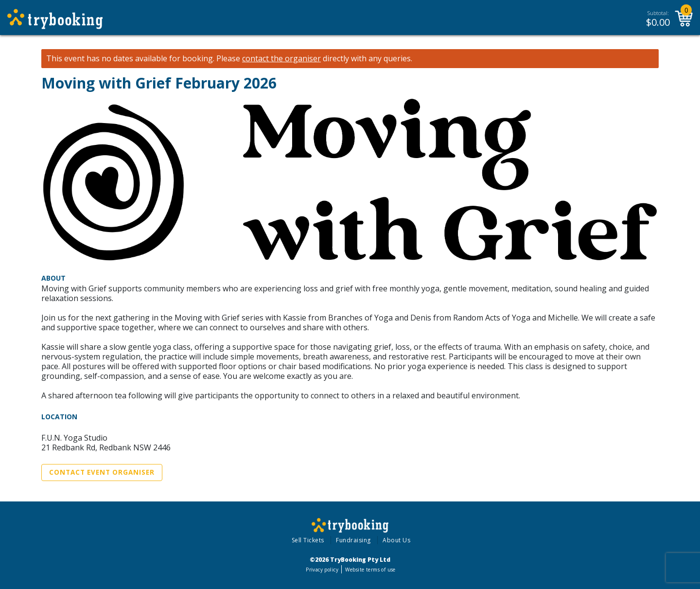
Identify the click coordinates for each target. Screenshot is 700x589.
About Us (396, 540)
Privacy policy (322, 570)
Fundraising (353, 540)
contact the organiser (281, 59)
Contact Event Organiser (102, 472)
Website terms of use (370, 570)
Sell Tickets (308, 540)
